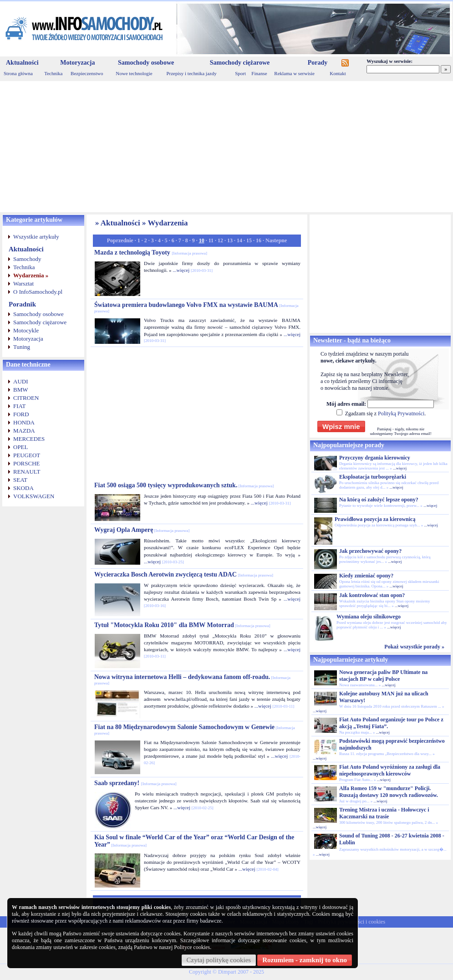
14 (239, 240)
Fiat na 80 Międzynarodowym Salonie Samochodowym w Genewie (195, 730)
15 (249, 240)
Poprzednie (120, 240)
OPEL (21, 447)
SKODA (23, 488)
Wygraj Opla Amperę (142, 530)
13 (230, 240)
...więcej (181, 270)
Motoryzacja (77, 63)
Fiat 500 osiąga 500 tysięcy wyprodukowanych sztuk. (184, 485)
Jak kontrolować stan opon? (372, 595)
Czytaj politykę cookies (219, 960)
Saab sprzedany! (135, 783)
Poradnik (22, 304)
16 (259, 240)
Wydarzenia (168, 223)
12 (220, 240)
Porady (318, 63)
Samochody (27, 259)
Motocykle (26, 330)
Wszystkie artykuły (36, 237)
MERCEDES (29, 439)
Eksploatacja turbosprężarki (373, 477)
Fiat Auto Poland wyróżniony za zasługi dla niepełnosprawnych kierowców (390, 770)
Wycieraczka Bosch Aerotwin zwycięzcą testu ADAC (184, 574)
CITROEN (26, 398)
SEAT (20, 480)
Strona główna (18, 73)
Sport (240, 73)
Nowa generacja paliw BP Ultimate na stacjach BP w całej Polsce (383, 676)
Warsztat (23, 283)
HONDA (24, 422)
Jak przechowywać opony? (370, 551)
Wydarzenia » (31, 275)
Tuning (22, 347)
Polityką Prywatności (401, 413)
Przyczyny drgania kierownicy (375, 458)
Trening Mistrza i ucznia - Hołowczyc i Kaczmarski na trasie (384, 813)
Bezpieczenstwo (87, 73)
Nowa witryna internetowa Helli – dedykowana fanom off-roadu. (192, 679)
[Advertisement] (226, 147)
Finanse (259, 73)
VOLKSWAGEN (34, 496)
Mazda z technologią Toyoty (151, 253)
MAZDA (24, 431)
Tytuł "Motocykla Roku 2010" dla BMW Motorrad (182, 625)
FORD (21, 414)
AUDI (21, 381)
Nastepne (276, 240)
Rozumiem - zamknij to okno (305, 960)
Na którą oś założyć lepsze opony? (379, 500)
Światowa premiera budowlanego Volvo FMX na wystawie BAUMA (196, 307)
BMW (21, 390)
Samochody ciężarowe (240, 63)
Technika (53, 73)
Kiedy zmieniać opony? (366, 576)
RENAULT (27, 472)
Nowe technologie (134, 73)
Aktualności (22, 63)
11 (211, 240)
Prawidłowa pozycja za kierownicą (375, 519)
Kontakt (338, 73)
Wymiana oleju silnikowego (369, 617)
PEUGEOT (27, 455)
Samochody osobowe (146, 63)
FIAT (19, 406)
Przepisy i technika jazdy (191, 73)
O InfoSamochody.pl (38, 292)
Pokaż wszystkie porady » (414, 647)
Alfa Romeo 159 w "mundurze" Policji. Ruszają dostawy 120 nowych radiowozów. (389, 792)
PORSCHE (27, 463)
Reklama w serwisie (294, 73)
